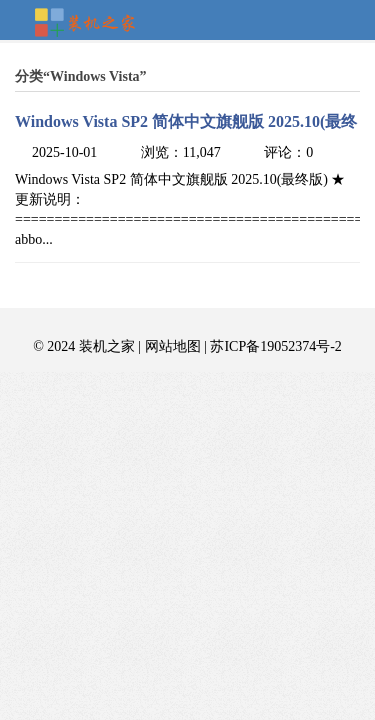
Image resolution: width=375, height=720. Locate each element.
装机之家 (93, 24)
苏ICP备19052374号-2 (275, 346)
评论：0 (288, 152)
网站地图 (173, 346)
